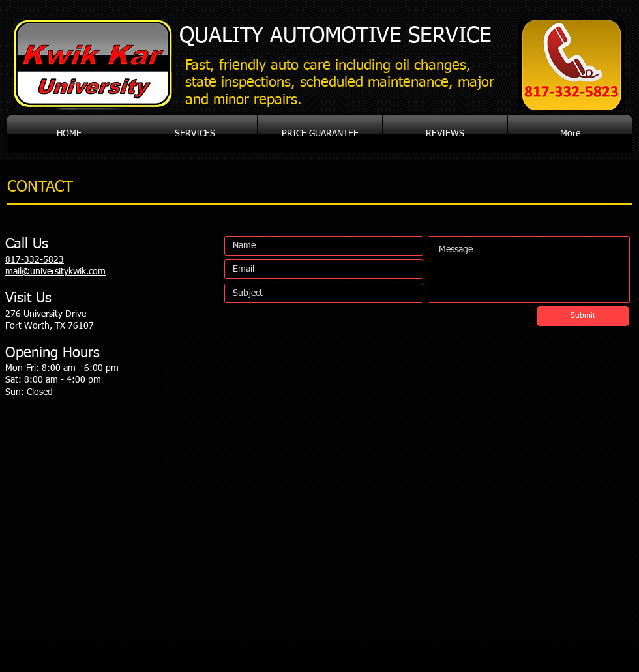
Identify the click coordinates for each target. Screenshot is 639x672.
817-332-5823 (35, 260)
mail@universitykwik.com (55, 272)
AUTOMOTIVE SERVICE (335, 36)
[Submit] (583, 316)
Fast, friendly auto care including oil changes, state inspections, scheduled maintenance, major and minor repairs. (340, 83)
